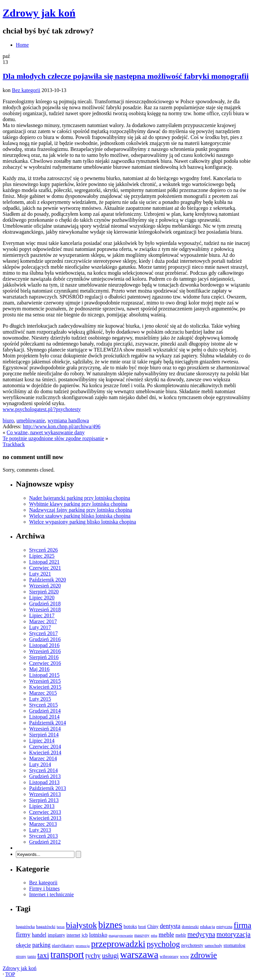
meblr (181, 935)
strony (21, 957)
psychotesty (192, 945)
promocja (83, 946)
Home (22, 45)
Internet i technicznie (51, 894)
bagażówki (46, 927)
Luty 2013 (40, 830)
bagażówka (25, 927)
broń (142, 927)
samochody (213, 946)
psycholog (163, 944)
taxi (43, 955)
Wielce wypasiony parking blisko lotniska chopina (83, 522)
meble (166, 934)
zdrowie (203, 955)
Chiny (153, 927)
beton (61, 927)
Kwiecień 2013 (45, 818)
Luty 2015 (40, 699)
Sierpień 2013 (44, 800)
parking (42, 945)
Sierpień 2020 (44, 592)
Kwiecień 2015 (45, 687)
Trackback (14, 444)
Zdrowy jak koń (39, 13)
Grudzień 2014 (45, 711)
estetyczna (224, 927)
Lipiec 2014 (42, 741)
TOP (10, 974)
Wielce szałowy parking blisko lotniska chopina (80, 516)
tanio (32, 956)
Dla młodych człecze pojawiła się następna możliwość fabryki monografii (126, 76)
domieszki (190, 927)
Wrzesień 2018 (45, 609)
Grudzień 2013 (45, 776)
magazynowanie (121, 935)
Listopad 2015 (44, 675)
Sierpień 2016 (44, 657)
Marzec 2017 (43, 621)
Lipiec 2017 (42, 615)
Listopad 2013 (44, 782)
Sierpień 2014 (44, 735)
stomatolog (234, 945)
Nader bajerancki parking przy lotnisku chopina (80, 498)
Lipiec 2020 (42, 598)
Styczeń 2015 (43, 705)
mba (154, 935)
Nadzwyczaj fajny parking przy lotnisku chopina (81, 510)
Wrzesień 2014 (45, 729)
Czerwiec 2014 (45, 747)
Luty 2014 (40, 764)
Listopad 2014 (44, 717)
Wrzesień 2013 (45, 794)
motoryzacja (233, 934)
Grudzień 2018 (45, 604)
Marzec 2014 (43, 758)
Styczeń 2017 (43, 633)
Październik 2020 (48, 580)
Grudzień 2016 (45, 639)
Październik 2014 (48, 723)
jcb (85, 935)
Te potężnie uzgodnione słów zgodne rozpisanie (53, 438)
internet (73, 935)
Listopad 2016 (44, 645)
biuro (8, 420)
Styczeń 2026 (43, 550)
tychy (93, 956)
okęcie (23, 945)
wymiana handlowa (68, 420)
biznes (110, 925)
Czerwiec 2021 (45, 568)
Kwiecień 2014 (45, 752)
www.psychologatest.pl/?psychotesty (42, 409)
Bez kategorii (26, 90)
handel (39, 935)
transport (67, 955)
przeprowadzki (118, 944)
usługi (110, 956)
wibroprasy (169, 957)
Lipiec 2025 (42, 556)
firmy (23, 934)
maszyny (142, 935)
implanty (56, 935)
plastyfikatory (63, 946)
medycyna (201, 934)
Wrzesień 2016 (45, 651)
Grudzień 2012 (45, 842)
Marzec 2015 (43, 693)
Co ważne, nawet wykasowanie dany (46, 432)
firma (242, 925)
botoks (130, 926)
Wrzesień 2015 (45, 681)
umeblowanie (31, 420)
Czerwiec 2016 (45, 663)
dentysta (170, 926)
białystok (81, 925)
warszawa (139, 955)
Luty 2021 (40, 574)
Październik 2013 (48, 788)
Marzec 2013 (43, 824)
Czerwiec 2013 (45, 812)
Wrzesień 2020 (45, 586)
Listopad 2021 (44, 562)
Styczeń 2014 (43, 770)
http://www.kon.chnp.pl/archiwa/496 (62, 426)
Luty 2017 (40, 627)
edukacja (208, 927)
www (185, 957)
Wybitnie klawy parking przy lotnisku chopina (78, 504)
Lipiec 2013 (42, 806)
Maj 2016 (39, 669)
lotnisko (98, 935)
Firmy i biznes (44, 888)
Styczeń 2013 (43, 836)
